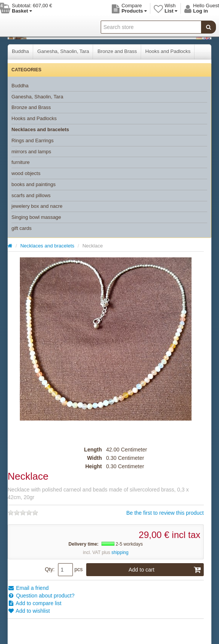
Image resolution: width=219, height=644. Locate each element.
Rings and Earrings (33, 141)
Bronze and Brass (117, 51)
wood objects (26, 173)
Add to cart (165, 570)
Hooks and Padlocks (168, 51)
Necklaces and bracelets (40, 129)
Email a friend (28, 588)
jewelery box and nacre (37, 206)
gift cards (22, 228)
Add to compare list (35, 603)
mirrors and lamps (31, 152)
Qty (49, 569)
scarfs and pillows (31, 195)
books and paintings (34, 184)
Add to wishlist (29, 611)
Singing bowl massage (36, 217)
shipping (120, 552)
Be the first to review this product (165, 513)
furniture (21, 162)
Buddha (20, 51)
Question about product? (41, 596)
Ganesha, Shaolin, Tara (63, 51)
